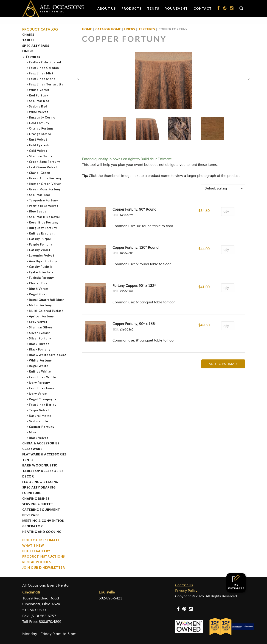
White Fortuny (41, 360)
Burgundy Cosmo (42, 117)
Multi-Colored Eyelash (46, 311)
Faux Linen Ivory (42, 388)
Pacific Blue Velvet (44, 206)
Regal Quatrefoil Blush (47, 300)
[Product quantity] (228, 211)
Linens (28, 51)
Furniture (32, 493)
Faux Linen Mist (41, 73)
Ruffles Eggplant (42, 233)
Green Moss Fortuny (45, 189)
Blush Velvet (39, 289)
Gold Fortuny (39, 123)
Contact (203, 8)
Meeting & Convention (43, 521)
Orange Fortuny (41, 128)
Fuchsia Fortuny (42, 278)
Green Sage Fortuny (45, 162)
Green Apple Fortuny (45, 178)
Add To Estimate (223, 364)
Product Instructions (44, 556)
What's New (33, 545)
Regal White (39, 366)
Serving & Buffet (38, 504)
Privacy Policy (186, 591)
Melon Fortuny (41, 305)
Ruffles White (40, 371)
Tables (28, 40)
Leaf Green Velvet (43, 167)
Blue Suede (38, 211)
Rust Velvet (38, 139)
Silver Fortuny (40, 338)
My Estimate (236, 582)
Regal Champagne (43, 399)
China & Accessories (41, 443)
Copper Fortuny (42, 427)
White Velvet (39, 90)
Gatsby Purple (40, 239)
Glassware (32, 449)
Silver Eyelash (40, 333)
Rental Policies (37, 562)
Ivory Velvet (38, 394)
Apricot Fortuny (42, 316)
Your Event (176, 8)
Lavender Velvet (42, 255)
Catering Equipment (41, 510)
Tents (153, 8)
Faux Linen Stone (42, 79)
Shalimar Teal (40, 195)
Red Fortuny (39, 95)
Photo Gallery (36, 551)
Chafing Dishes (36, 499)
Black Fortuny (40, 349)
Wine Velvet (39, 112)
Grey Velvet (38, 322)
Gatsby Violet (40, 250)
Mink (33, 432)
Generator (33, 526)
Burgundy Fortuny (43, 228)
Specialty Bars (36, 46)
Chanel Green (40, 173)
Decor (28, 476)
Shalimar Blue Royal (45, 217)
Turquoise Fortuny (44, 200)
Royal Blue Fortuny (44, 222)
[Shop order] (223, 189)
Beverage (31, 515)
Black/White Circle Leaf (48, 355)
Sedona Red (38, 106)
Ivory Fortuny (40, 383)
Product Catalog (40, 29)
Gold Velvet (38, 151)
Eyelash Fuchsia (41, 272)
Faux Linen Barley (43, 405)
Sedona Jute (39, 421)
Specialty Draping (39, 487)
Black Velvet (39, 438)
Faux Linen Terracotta (46, 84)
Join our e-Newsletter (44, 568)
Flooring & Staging (40, 482)
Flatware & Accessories (45, 454)
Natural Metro (40, 416)
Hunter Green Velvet (45, 184)
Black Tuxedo (39, 344)
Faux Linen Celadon (44, 68)
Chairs (28, 35)
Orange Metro (40, 134)
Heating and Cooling (42, 532)
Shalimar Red (39, 101)
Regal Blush (38, 294)
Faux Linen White (43, 377)
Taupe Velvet (39, 410)
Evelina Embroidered (45, 62)
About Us (107, 8)
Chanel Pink (38, 283)
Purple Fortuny (41, 244)
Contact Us (184, 585)
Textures (33, 57)
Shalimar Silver (41, 327)
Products (131, 8)
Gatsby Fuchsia (41, 267)
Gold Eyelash (39, 145)
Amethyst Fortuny (43, 261)
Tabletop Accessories (43, 471)
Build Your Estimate (41, 540)
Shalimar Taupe (41, 156)
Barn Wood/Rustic (40, 465)
